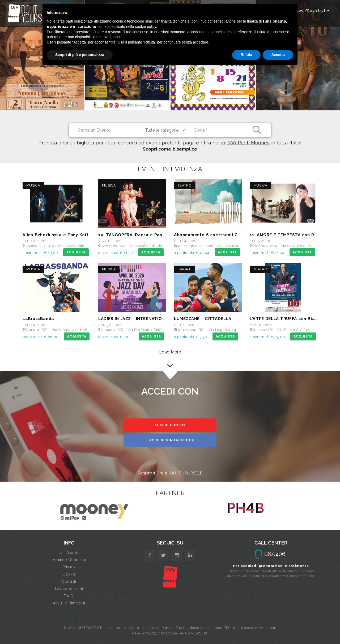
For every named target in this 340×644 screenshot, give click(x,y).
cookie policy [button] (146, 27)
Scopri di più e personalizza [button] (80, 55)
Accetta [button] (278, 55)
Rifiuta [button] (246, 55)
